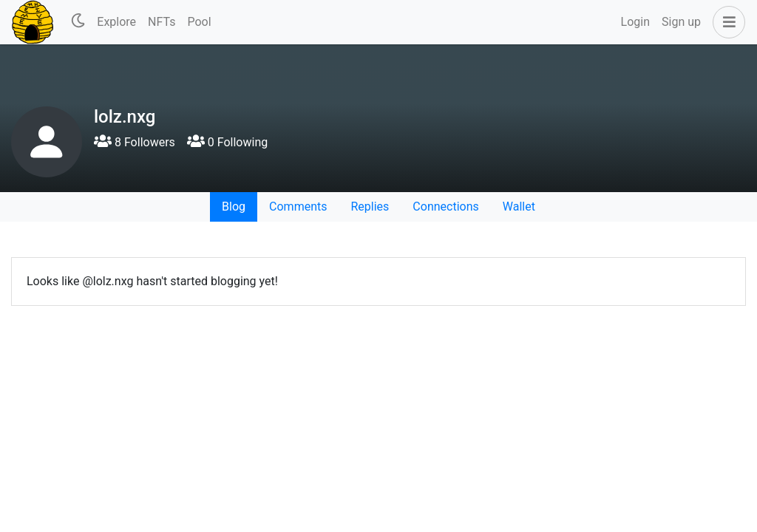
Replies (370, 207)
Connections (445, 207)
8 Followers (135, 142)
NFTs (162, 22)
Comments (298, 207)
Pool (199, 22)
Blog (234, 207)
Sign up (681, 22)
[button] (726, 22)
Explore (116, 22)
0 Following (227, 142)
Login (635, 22)
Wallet (519, 207)
